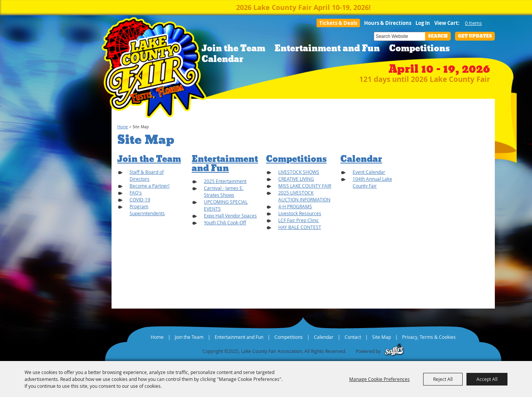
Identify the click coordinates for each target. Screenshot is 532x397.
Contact (353, 337)
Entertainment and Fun (327, 48)
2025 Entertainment (225, 181)
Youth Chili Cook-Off (225, 222)
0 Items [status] (473, 23)
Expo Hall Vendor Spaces (230, 216)
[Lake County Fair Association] (154, 70)
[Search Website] (399, 36)
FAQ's (136, 193)
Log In (423, 23)
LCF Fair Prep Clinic (299, 220)
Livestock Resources (300, 213)
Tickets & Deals (338, 23)
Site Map (382, 337)
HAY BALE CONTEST (300, 227)
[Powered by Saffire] (394, 351)
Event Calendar (369, 172)
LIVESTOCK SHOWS (299, 172)
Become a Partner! (149, 186)
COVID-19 (140, 199)
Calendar (222, 59)
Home (123, 127)
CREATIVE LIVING (296, 179)
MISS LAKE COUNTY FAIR (305, 186)
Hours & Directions (388, 23)
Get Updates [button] (475, 36)
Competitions (419, 48)
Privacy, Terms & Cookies (429, 337)
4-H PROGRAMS (295, 206)
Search (438, 36)
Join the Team (233, 48)
